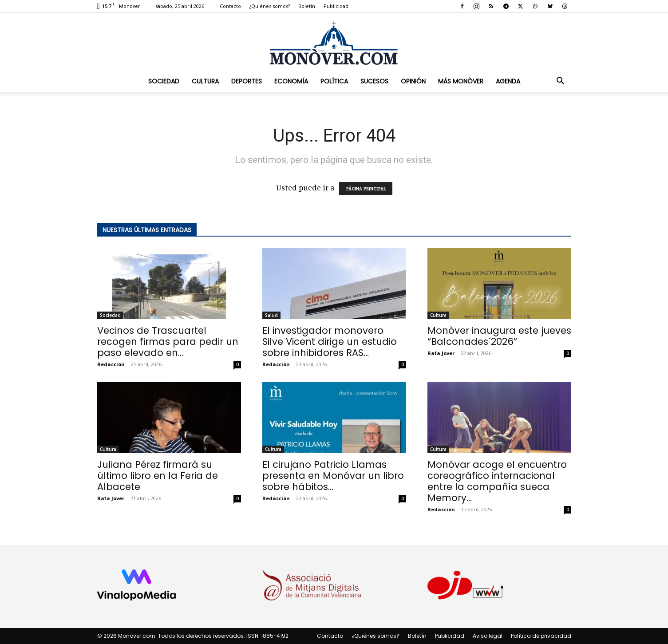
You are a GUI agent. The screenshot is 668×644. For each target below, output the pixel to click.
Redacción (111, 364)
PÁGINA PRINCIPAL (366, 189)
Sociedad (164, 81)
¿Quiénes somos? (270, 6)
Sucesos (374, 81)
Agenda (508, 81)
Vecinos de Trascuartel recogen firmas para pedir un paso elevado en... (168, 342)
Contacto (230, 6)
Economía (291, 81)
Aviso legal (488, 636)
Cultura (205, 81)
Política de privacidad (541, 636)
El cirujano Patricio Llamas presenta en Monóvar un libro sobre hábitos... (333, 476)
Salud (271, 315)
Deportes (247, 81)
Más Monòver (461, 81)
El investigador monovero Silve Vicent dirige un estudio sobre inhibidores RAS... (330, 342)
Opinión (413, 81)
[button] (561, 81)
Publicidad (336, 6)
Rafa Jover (441, 353)
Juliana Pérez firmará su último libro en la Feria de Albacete (158, 476)
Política (334, 81)
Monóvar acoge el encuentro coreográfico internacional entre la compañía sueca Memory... (497, 481)
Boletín (307, 6)
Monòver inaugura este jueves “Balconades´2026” (499, 336)
